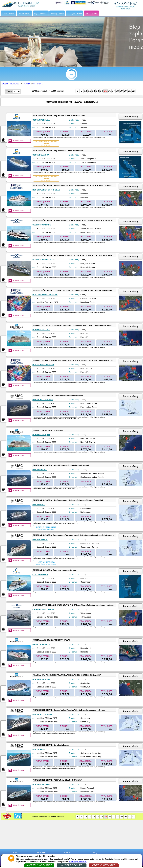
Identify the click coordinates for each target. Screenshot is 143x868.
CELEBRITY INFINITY (42, 225)
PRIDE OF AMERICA (41, 644)
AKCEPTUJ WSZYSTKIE (39, 865)
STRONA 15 (38, 84)
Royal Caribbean (41, 14)
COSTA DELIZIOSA (41, 155)
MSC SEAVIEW (39, 749)
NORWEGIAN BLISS (41, 679)
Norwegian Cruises (74, 14)
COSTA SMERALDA (41, 120)
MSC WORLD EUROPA (42, 714)
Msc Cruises (24, 14)
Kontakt (41, 852)
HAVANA (26, 84)
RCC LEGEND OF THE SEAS (45, 295)
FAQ (95, 852)
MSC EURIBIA (39, 505)
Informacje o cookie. (78, 862)
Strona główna (92, 14)
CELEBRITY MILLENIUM (43, 609)
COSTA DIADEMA (40, 575)
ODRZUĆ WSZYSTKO (104, 865)
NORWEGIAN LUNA (41, 330)
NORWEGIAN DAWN (41, 784)
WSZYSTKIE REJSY (11, 84)
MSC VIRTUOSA (40, 470)
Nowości (68, 852)
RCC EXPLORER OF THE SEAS (46, 190)
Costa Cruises (8, 14)
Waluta (9, 91)
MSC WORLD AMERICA (43, 400)
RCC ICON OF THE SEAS (44, 365)
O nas (14, 852)
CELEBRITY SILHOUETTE (44, 260)
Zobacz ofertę (131, 117)
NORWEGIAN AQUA (41, 435)
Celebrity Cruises (57, 14)
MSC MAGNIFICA (40, 540)
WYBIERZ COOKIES (71, 865)
